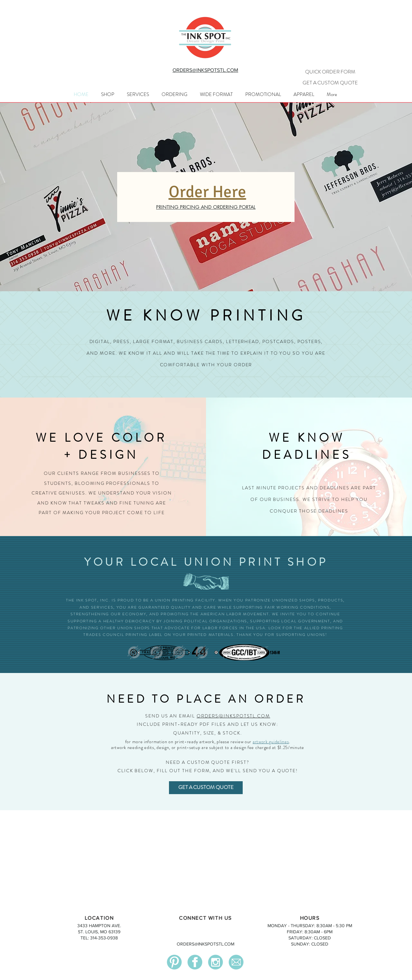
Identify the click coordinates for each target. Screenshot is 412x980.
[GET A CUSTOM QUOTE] (330, 83)
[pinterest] (174, 962)
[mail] (236, 962)
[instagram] (215, 962)
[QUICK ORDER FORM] (330, 72)
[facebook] (195, 962)
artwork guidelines (271, 742)
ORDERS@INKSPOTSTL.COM (233, 716)
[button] (138, 94)
